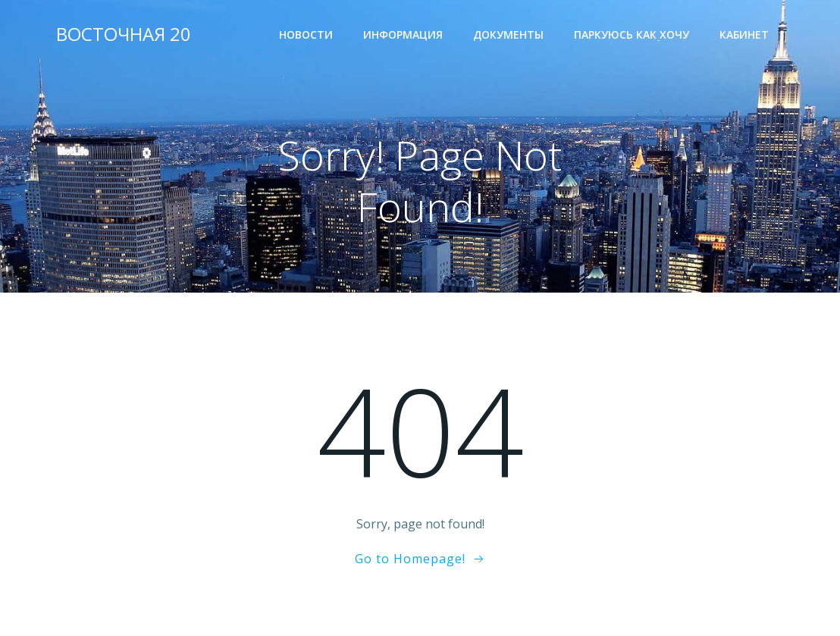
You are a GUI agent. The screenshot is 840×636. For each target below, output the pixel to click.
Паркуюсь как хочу (632, 34)
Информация (403, 34)
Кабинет (744, 34)
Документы (508, 34)
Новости (306, 34)
